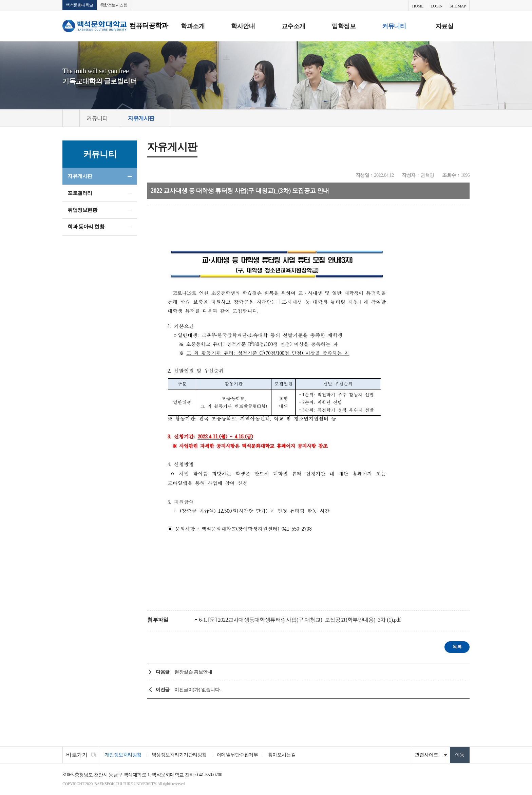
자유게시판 (80, 176)
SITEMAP (458, 6)
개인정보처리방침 (123, 755)
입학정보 (344, 26)
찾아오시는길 (282, 755)
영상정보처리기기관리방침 (179, 755)
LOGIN (436, 6)
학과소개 (193, 26)
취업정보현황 (82, 210)
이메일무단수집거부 (237, 755)
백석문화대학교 (80, 5)
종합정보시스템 (114, 5)
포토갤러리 (80, 193)
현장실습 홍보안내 (193, 672)
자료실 (445, 26)
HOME (418, 6)
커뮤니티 (394, 26)
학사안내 (243, 26)
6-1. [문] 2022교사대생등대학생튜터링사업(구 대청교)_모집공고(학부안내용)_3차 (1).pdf (299, 620)
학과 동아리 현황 (86, 227)
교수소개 (293, 26)
